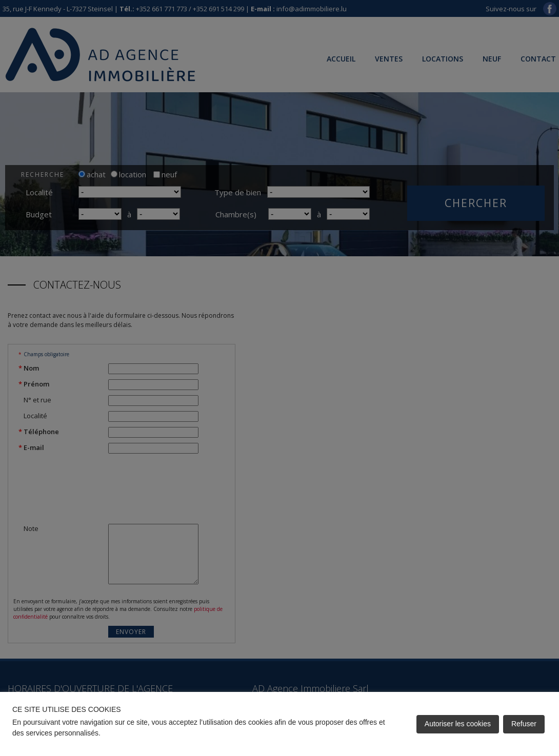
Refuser (524, 724)
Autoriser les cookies (458, 724)
